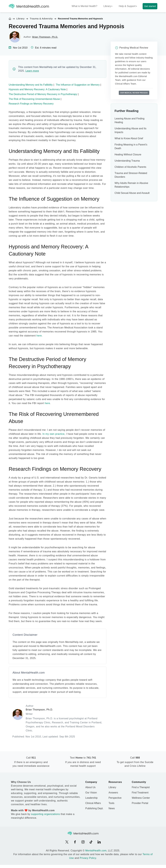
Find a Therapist (141, 787)
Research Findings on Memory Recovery (31, 104)
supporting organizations (46, 814)
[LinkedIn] (99, 842)
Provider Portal (140, 803)
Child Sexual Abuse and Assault (132, 193)
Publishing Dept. (94, 808)
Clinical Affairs (93, 803)
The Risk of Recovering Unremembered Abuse (34, 99)
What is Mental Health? (84, 6)
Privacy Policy (88, 858)
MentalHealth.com (96, 851)
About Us (90, 787)
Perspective (115, 798)
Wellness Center (141, 798)
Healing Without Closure (128, 155)
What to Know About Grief (129, 138)
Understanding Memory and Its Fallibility (31, 85)
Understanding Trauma (127, 161)
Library (107, 6)
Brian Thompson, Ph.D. (45, 37)
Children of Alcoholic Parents (130, 167)
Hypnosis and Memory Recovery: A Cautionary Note (37, 89)
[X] (67, 842)
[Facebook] (75, 842)
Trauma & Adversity (41, 19)
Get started (150, 6)
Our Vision (91, 793)
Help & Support (127, 6)
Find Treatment (140, 793)
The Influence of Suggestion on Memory (78, 85)
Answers (113, 793)
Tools (111, 803)
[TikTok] (91, 842)
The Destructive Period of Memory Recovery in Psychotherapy (43, 94)
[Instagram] (83, 842)
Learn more (32, 71)
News (112, 808)
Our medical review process (134, 93)
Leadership (91, 798)
